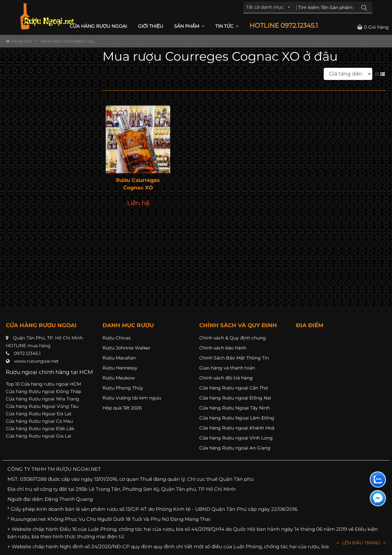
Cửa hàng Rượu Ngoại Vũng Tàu (42, 406)
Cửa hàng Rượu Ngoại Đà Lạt (39, 414)
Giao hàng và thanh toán (227, 368)
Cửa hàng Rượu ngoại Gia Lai (39, 436)
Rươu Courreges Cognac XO (138, 184)
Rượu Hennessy (120, 368)
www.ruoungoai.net (36, 361)
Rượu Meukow (119, 378)
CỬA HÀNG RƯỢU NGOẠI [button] (98, 26)
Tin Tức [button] (227, 26)
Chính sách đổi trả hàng (226, 378)
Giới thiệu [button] (151, 26)
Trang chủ (19, 41)
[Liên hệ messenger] (378, 498)
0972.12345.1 (27, 353)
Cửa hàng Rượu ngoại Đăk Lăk (40, 429)
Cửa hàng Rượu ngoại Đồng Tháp (44, 391)
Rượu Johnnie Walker (127, 348)
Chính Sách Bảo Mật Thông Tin (234, 358)
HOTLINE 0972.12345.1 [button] (284, 26)
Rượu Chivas (117, 338)
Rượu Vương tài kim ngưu (132, 398)
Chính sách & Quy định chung (233, 338)
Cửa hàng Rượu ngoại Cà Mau (39, 421)
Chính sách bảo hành (223, 348)
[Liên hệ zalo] (378, 479)
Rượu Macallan (119, 358)
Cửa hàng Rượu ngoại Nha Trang (43, 399)
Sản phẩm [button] (189, 26)
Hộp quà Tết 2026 (122, 408)
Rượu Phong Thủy (123, 388)
